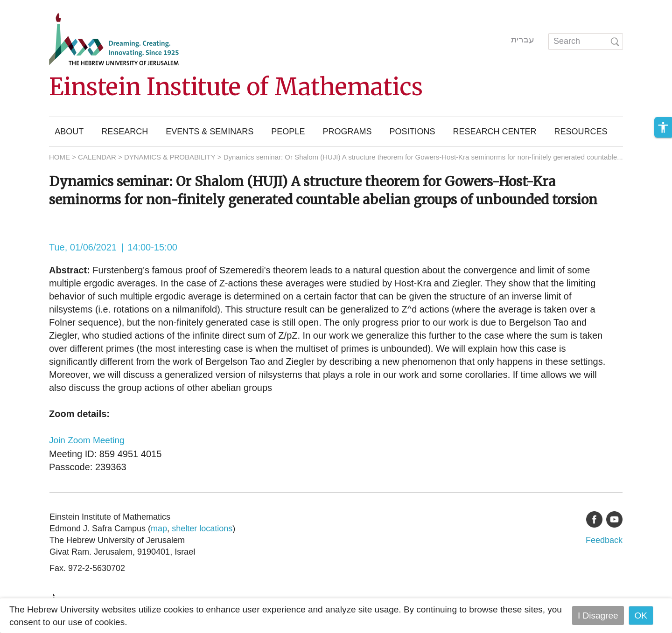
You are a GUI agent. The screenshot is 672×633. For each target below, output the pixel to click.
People (288, 132)
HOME (59, 157)
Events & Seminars (210, 132)
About (69, 132)
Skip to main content (40, 6)
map (159, 529)
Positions (412, 132)
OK (641, 616)
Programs (347, 132)
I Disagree (598, 616)
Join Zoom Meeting (87, 440)
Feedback (604, 540)
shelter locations (202, 529)
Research (125, 132)
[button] (663, 127)
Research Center (494, 132)
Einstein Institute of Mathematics (236, 87)
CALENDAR (97, 157)
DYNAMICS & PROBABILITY (170, 157)
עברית (523, 39)
